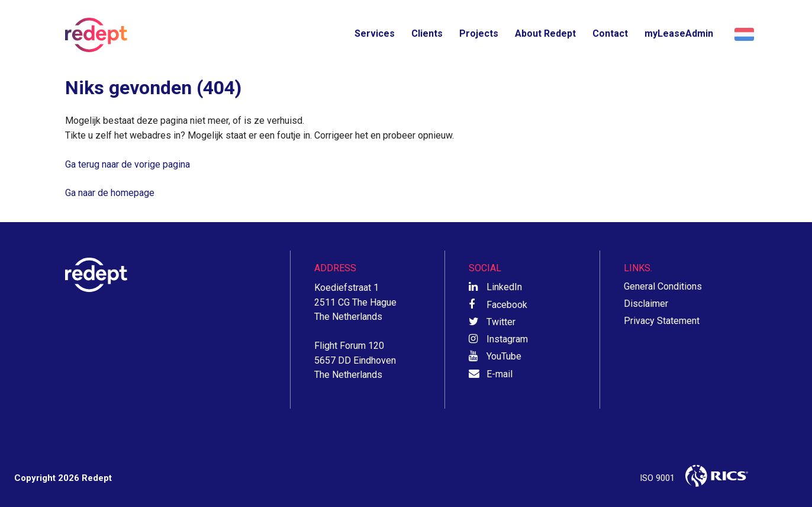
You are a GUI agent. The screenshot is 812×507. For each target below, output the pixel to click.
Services (375, 33)
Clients (427, 33)
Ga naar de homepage (110, 193)
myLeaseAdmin (679, 33)
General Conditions (663, 286)
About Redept (545, 33)
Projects (479, 33)
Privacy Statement (662, 321)
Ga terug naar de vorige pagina (128, 164)
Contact (610, 33)
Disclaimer (646, 304)
